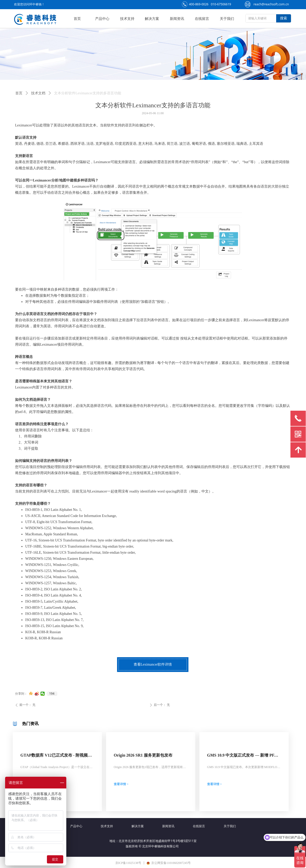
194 (52, 694)
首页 (19, 93)
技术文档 (38, 93)
